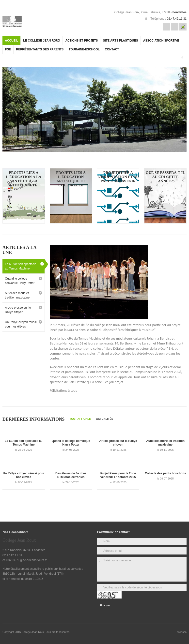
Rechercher (182, 58)
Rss (175, 27)
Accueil (11, 41)
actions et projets (81, 41)
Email (166, 27)
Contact (112, 49)
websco (182, 632)
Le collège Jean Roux (42, 41)
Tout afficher (80, 419)
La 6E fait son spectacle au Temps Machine (21, 266)
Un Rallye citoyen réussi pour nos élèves (21, 324)
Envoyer (105, 605)
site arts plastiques (120, 41)
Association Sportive (161, 41)
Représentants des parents (40, 49)
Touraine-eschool (84, 49)
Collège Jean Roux (33, 632)
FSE (8, 49)
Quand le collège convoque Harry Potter (20, 281)
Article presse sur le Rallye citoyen (18, 310)
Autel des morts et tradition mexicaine (17, 295)
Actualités (105, 419)
